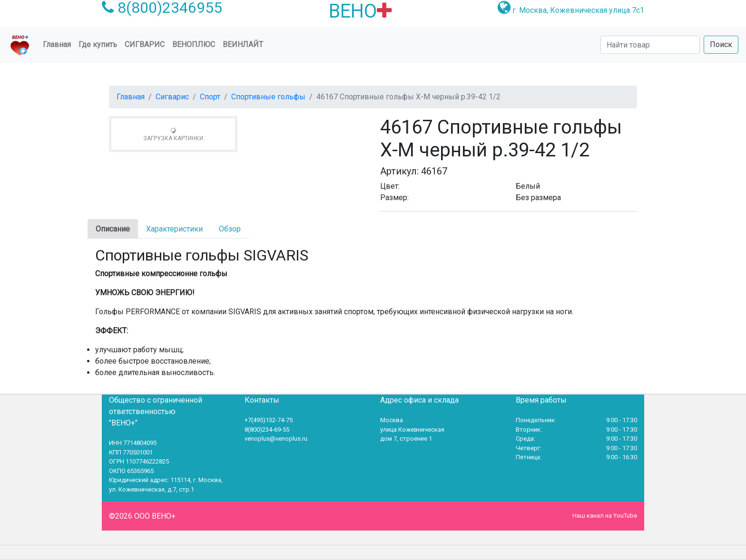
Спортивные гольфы (268, 97)
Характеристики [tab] (174, 229)
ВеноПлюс (194, 44)
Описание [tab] (113, 229)
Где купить (98, 44)
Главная (59, 44)
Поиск (721, 44)
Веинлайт (243, 44)
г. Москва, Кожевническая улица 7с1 (578, 10)
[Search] (650, 45)
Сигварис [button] (145, 44)
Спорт (210, 97)
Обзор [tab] (230, 229)
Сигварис (172, 97)
